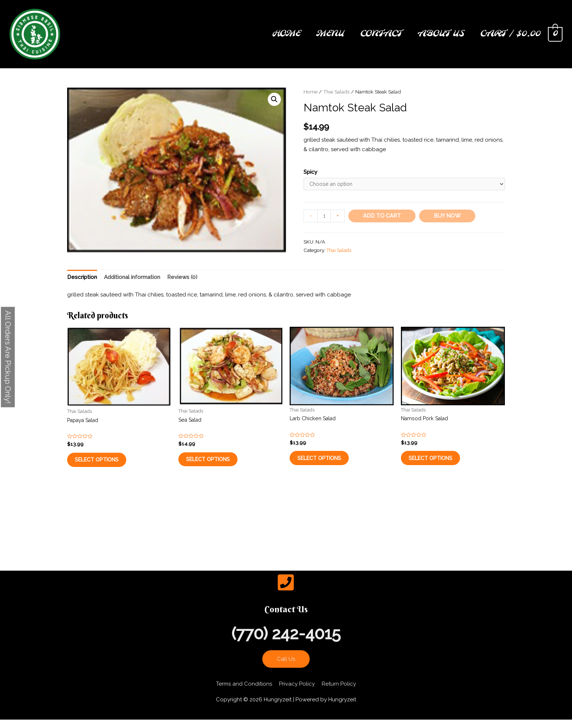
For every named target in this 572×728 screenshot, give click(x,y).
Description (82, 279)
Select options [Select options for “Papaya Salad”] (105, 466)
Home (310, 92)
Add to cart (383, 217)
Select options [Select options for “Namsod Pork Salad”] (438, 464)
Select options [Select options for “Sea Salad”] (216, 465)
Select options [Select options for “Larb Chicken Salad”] (327, 464)
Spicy (310, 172)
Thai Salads (336, 92)
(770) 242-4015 (286, 642)
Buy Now (448, 217)
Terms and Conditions (244, 693)
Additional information (132, 279)
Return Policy (339, 693)
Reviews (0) (182, 279)
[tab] (82, 279)
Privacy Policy (297, 693)
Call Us (286, 668)
